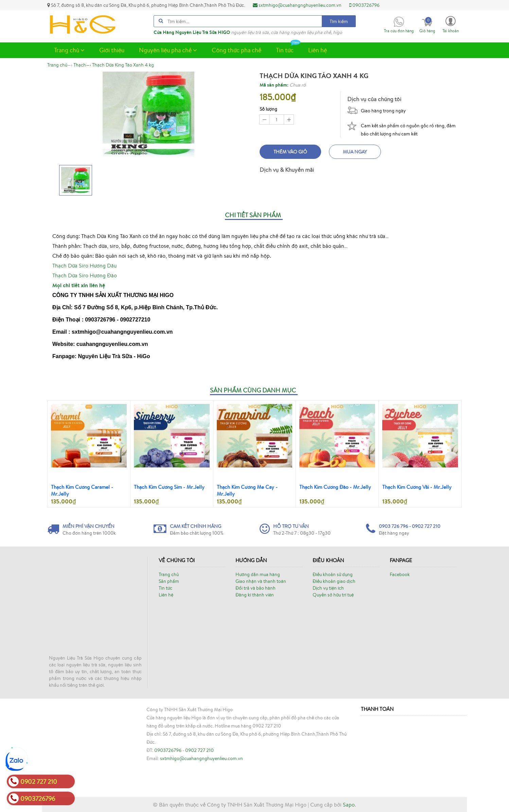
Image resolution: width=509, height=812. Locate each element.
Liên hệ (318, 50)
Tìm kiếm (339, 21)
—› (82, 65)
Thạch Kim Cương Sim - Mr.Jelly (169, 487)
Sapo (349, 805)
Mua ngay (355, 152)
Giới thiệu (112, 50)
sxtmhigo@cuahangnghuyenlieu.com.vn (297, 5)
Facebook (400, 574)
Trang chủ (69, 50)
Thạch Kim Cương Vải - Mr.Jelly (417, 487)
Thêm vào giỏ (290, 152)
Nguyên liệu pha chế (168, 50)
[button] (451, 24)
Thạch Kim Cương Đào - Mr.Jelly (335, 487)
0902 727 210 (199, 750)
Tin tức (288, 48)
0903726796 (364, 5)
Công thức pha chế (236, 50)
